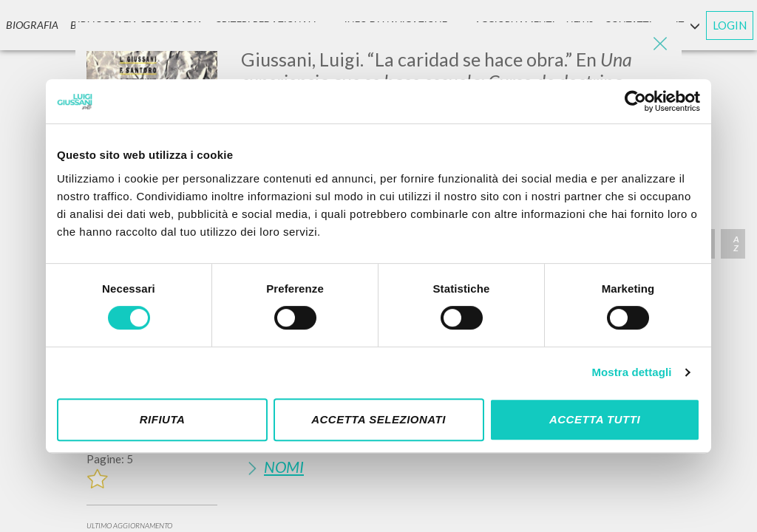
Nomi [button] (284, 467)
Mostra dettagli (631, 372)
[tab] (456, 467)
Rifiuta (163, 419)
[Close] (659, 44)
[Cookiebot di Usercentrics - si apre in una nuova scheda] (635, 101)
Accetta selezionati (378, 419)
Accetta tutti (595, 419)
